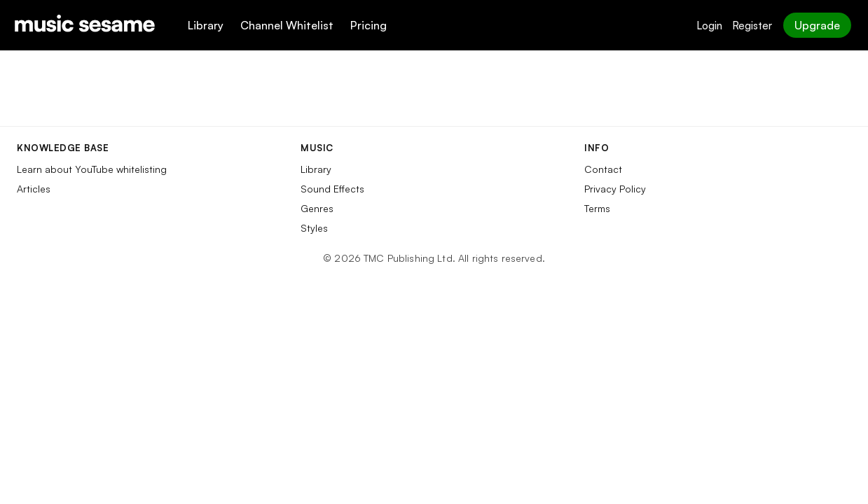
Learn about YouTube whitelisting (92, 169)
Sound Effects (332, 189)
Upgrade (817, 25)
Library (206, 25)
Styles (314, 228)
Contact (603, 169)
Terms (597, 208)
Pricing (368, 25)
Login (709, 26)
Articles (34, 189)
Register (752, 26)
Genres (317, 208)
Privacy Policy (615, 189)
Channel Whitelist (287, 25)
